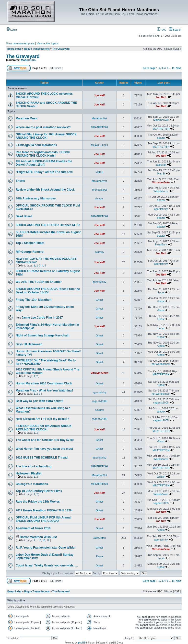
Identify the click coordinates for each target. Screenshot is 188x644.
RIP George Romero (30, 252)
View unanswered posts (20, 43)
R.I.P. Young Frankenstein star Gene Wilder (46, 548)
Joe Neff (99, 95)
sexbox (100, 410)
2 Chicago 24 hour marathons (36, 145)
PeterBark (161, 244)
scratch (161, 477)
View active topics (47, 43)
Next (178, 68)
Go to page (149, 68)
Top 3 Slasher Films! (30, 243)
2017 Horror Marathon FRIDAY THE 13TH (44, 510)
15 (40, 540)
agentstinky (161, 209)
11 (173, 68)
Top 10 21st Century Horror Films (39, 491)
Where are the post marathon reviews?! (43, 127)
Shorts (20, 181)
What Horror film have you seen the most (44, 449)
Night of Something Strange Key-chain (42, 335)
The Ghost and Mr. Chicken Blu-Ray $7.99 (45, 440)
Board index (14, 49)
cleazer (161, 138)
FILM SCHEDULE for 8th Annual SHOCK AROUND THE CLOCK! (44, 428)
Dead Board (24, 216)
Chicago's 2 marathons (32, 484)
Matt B (99, 172)
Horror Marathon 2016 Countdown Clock (44, 383)
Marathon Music (27, 118)
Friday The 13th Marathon (34, 300)
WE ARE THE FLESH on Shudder (39, 282)
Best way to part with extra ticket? (39, 401)
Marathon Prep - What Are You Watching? (45, 391)
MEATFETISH (100, 127)
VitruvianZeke (161, 182)
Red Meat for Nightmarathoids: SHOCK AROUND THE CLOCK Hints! (43, 154)
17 (48, 540)
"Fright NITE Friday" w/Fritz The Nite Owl (44, 172)
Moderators (28, 60)
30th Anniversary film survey (36, 198)
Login (12, 30)
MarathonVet (99, 118)
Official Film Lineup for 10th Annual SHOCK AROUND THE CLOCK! (46, 136)
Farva (161, 292)
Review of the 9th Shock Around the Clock (45, 190)
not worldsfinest (161, 364)
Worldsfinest (99, 190)
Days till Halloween (29, 344)
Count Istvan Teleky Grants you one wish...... (47, 565)
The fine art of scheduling (34, 466)
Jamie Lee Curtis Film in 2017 (42, 318)
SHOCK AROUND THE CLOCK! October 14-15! (48, 225)
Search (175, 30)
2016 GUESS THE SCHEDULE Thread (42, 458)
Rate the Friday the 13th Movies (38, 502)
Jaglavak (161, 165)
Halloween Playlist (29, 473)
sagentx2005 (100, 401)
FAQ (162, 30)
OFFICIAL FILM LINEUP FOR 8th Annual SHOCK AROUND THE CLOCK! (43, 519)
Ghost (99, 300)
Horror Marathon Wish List (38, 537)
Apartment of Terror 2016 (33, 528)
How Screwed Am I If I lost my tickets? (42, 419)
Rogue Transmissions (37, 49)
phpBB (82, 643)
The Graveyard (61, 49)
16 (44, 540)
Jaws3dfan (100, 538)
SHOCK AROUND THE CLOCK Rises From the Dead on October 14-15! (48, 291)
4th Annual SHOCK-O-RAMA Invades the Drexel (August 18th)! (44, 163)
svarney (100, 252)
